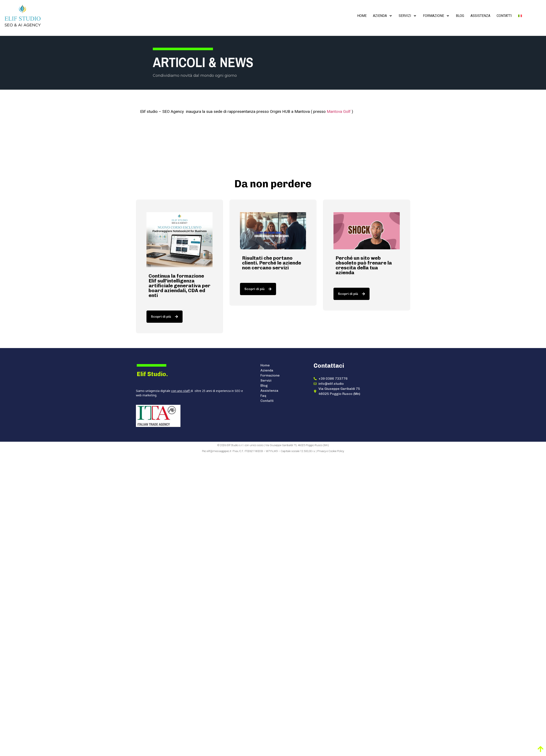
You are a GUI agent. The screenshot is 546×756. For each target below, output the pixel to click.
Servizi (408, 16)
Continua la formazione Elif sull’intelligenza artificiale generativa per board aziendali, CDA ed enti (180, 286)
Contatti (504, 16)
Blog (460, 16)
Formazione (436, 16)
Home (362, 16)
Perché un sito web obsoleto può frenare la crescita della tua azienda (364, 265)
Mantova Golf (339, 111)
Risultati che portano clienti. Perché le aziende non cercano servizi (272, 263)
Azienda (383, 16)
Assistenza (480, 16)
